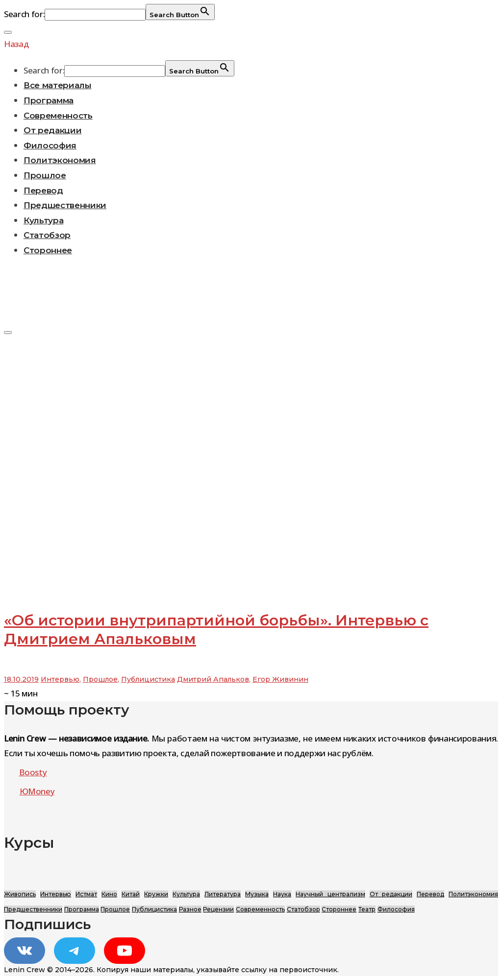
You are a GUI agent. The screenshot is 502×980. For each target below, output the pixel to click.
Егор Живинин (280, 679)
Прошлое (45, 175)
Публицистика (148, 679)
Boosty (33, 772)
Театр (367, 909)
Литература (223, 894)
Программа (49, 100)
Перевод (43, 191)
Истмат (86, 894)
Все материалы (58, 85)
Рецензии (218, 909)
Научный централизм (330, 894)
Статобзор (47, 235)
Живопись (20, 894)
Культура (43, 220)
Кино (109, 894)
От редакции (52, 130)
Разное (190, 909)
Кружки (156, 894)
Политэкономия (60, 160)
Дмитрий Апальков (213, 679)
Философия (50, 145)
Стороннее (48, 250)
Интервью (60, 679)
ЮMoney (37, 791)
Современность (58, 116)
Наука (282, 894)
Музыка (257, 894)
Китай (131, 894)
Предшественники (65, 205)
